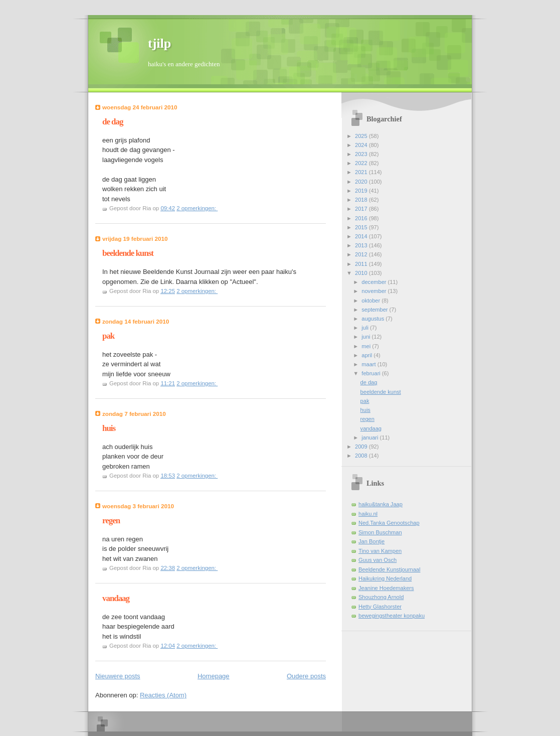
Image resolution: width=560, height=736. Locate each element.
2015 (362, 227)
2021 (362, 172)
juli (366, 328)
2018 (362, 200)
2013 (362, 245)
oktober (371, 301)
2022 (362, 163)
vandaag (116, 598)
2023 (362, 154)
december (375, 282)
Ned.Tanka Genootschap (389, 523)
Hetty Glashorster (380, 607)
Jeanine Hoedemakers (386, 588)
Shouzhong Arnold (381, 597)
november (375, 291)
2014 (362, 236)
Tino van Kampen (380, 551)
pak (108, 336)
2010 (362, 273)
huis (109, 428)
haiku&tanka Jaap (381, 504)
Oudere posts (306, 676)
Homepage (214, 676)
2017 (362, 209)
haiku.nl (368, 514)
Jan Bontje (371, 541)
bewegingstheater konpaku (392, 616)
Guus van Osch (378, 560)
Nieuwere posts (118, 676)
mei (367, 346)
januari (370, 437)
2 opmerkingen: (197, 208)
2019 (362, 191)
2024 (362, 145)
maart (369, 364)
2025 (362, 136)
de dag (113, 122)
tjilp (159, 43)
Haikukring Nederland (385, 578)
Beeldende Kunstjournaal (389, 569)
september (375, 310)
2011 (362, 264)
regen (111, 521)
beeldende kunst (128, 253)
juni (366, 337)
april (367, 355)
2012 (362, 254)
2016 (362, 218)
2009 (362, 447)
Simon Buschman (380, 532)
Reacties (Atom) (163, 695)
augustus (374, 319)
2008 (362, 456)
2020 (362, 182)
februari (372, 373)
